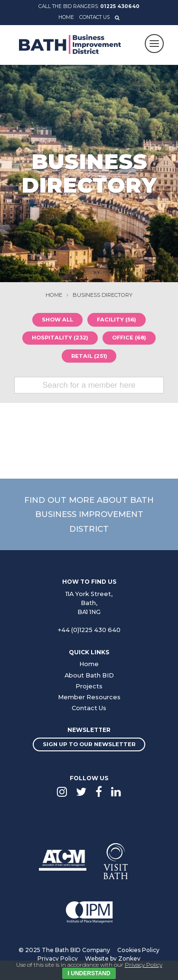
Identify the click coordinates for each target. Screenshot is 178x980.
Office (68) (129, 338)
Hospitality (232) (60, 338)
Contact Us (94, 17)
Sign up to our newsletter (89, 744)
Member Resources (89, 697)
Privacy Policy (58, 958)
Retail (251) (89, 356)
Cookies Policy (138, 950)
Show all (57, 320)
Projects (89, 686)
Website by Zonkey (113, 958)
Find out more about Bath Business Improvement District (89, 514)
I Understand (89, 973)
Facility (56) (117, 320)
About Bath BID (89, 675)
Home (66, 17)
